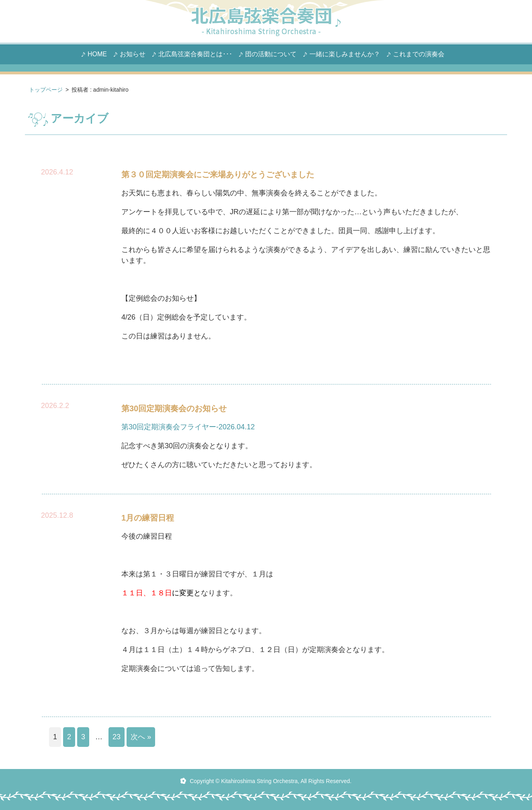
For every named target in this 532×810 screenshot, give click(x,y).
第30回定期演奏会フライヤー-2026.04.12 (188, 427)
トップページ (46, 90)
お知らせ (133, 54)
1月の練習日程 (148, 518)
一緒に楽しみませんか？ (345, 54)
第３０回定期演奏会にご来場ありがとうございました (218, 174)
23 (117, 737)
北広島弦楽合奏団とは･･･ (195, 54)
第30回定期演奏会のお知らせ (174, 408)
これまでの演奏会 (419, 54)
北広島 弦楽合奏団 (266, 22)
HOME (97, 54)
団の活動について (271, 54)
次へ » (141, 737)
